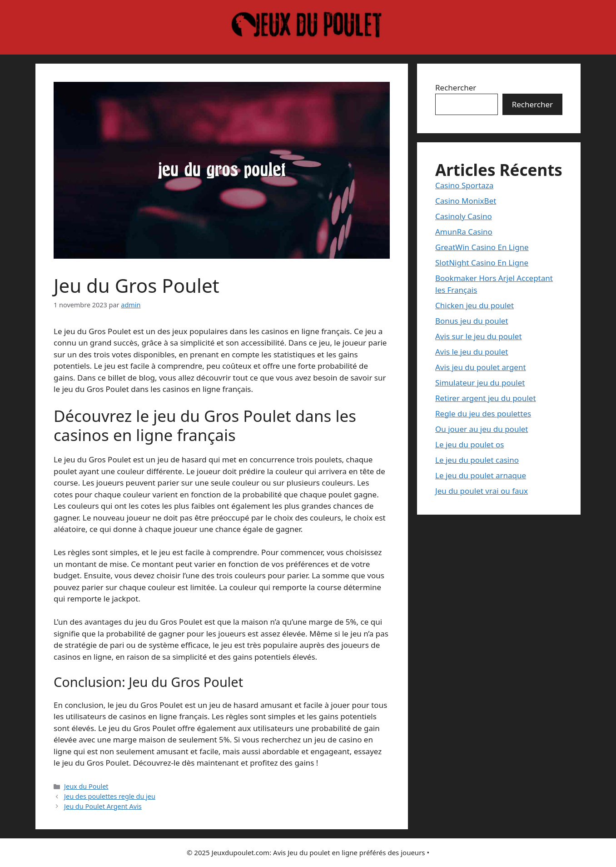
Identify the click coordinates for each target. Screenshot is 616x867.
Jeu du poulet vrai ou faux (482, 491)
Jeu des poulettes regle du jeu (110, 796)
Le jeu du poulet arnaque (481, 475)
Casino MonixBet (466, 201)
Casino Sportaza (464, 185)
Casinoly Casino (464, 216)
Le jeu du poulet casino (477, 460)
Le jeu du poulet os (469, 444)
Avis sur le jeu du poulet (479, 336)
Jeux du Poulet (86, 786)
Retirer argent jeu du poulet (486, 398)
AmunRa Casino (464, 232)
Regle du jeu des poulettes (483, 413)
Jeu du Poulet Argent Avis (103, 806)
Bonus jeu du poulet (472, 321)
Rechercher (456, 88)
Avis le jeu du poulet (472, 352)
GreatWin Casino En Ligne (482, 247)
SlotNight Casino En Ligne (482, 263)
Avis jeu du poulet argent (481, 367)
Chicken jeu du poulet (474, 305)
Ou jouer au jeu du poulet (482, 429)
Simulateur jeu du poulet (480, 383)
